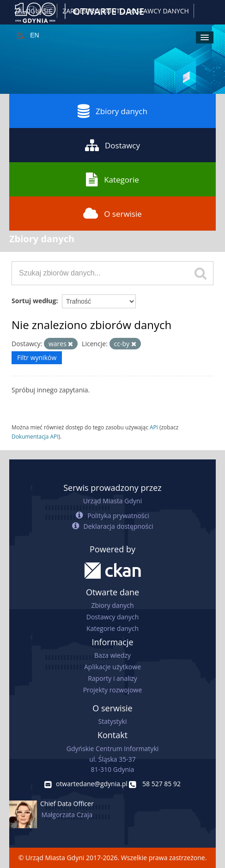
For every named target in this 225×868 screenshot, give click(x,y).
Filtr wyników (37, 358)
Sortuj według (34, 301)
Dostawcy (112, 145)
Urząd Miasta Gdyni (112, 501)
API (154, 427)
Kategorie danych (112, 628)
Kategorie (112, 179)
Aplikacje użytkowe (112, 667)
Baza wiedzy (112, 655)
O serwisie (112, 214)
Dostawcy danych (112, 617)
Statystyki (112, 721)
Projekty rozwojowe (113, 690)
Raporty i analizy (112, 678)
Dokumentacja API (35, 436)
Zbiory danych (112, 111)
